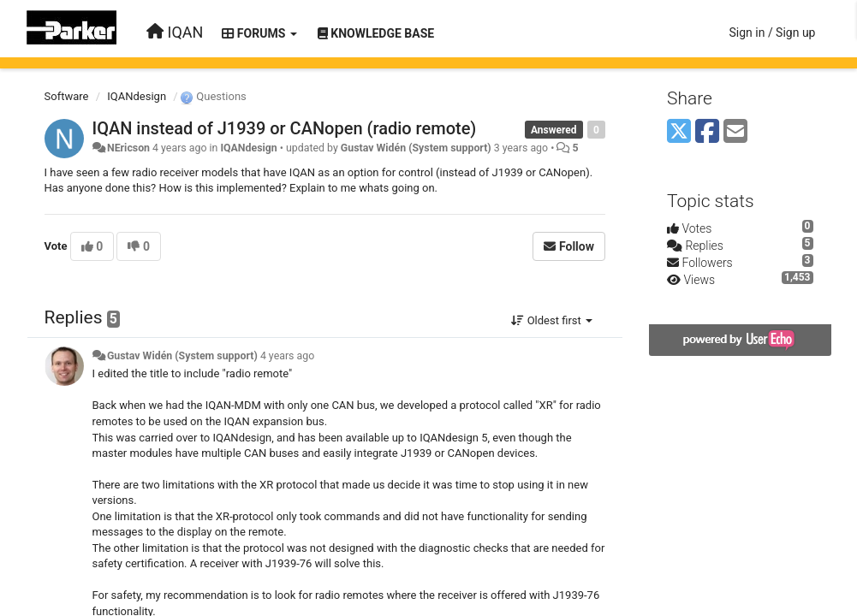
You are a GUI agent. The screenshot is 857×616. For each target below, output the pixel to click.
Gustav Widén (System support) (416, 148)
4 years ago (287, 356)
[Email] (735, 132)
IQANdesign (137, 96)
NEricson (128, 148)
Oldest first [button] (552, 320)
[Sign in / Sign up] (772, 33)
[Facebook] (707, 132)
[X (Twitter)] (679, 132)
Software (67, 96)
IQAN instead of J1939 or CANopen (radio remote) (285, 128)
